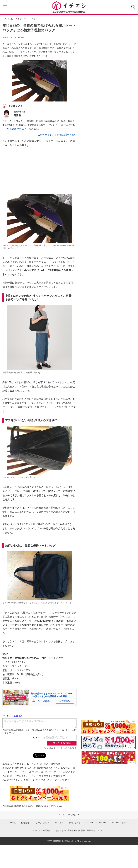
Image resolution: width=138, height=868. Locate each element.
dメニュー (59, 823)
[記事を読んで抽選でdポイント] (108, 758)
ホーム (13, 823)
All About (103, 823)
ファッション (8, 19)
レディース (23, 19)
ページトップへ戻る (69, 815)
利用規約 (25, 823)
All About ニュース (120, 823)
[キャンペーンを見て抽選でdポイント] (108, 732)
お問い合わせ (75, 823)
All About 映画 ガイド (18, 129)
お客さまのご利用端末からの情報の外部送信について (79, 831)
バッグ (35, 19)
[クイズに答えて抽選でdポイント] (108, 742)
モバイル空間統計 (43, 831)
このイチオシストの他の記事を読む (57, 135)
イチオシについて (42, 823)
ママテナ (90, 823)
